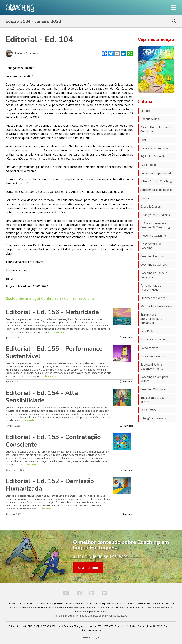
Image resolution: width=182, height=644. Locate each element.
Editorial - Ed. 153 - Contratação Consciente (53, 441)
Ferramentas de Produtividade (151, 288)
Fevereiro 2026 (15, 470)
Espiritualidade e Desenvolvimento (152, 367)
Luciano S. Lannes (22, 53)
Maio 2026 (12, 337)
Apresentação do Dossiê (156, 190)
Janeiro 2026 (13, 514)
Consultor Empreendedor (157, 173)
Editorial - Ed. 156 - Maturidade (52, 312)
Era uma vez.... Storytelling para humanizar (151, 319)
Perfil (144, 140)
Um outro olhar (150, 119)
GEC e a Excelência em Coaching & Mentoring (155, 225)
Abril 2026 (12, 382)
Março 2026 (13, 426)
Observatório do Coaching (151, 246)
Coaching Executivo (153, 256)
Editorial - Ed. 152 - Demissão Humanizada (50, 485)
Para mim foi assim (153, 356)
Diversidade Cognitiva (154, 148)
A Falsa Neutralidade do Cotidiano (156, 129)
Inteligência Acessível (154, 418)
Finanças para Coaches (155, 215)
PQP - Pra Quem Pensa (155, 156)
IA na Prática (149, 410)
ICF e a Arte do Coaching (156, 181)
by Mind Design (91, 637)
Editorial (146, 111)
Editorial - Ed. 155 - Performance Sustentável (54, 352)
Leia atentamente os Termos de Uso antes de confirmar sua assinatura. (91, 616)
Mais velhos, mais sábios (156, 306)
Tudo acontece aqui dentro (153, 400)
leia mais (59, 332)
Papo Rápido (149, 165)
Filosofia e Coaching (153, 236)
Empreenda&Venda (153, 298)
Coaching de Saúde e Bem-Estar (154, 275)
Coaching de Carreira (154, 265)
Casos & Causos (151, 207)
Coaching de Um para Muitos (154, 379)
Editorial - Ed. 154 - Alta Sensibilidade (42, 397)
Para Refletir (149, 331)
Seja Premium (88, 568)
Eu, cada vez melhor (153, 339)
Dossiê (145, 198)
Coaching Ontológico (154, 389)
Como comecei (150, 348)
